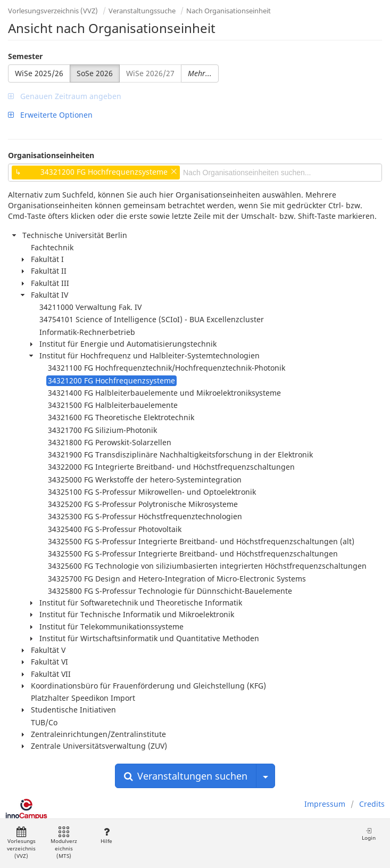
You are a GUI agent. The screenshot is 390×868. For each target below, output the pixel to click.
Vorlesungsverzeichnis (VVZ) (53, 11)
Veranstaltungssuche (142, 11)
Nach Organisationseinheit (229, 11)
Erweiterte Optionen (50, 115)
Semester (25, 56)
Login (369, 834)
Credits (372, 804)
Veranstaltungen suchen (186, 776)
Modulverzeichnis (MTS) (64, 843)
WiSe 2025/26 (39, 73)
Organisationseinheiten (51, 155)
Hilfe (106, 836)
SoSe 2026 (95, 73)
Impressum (325, 804)
